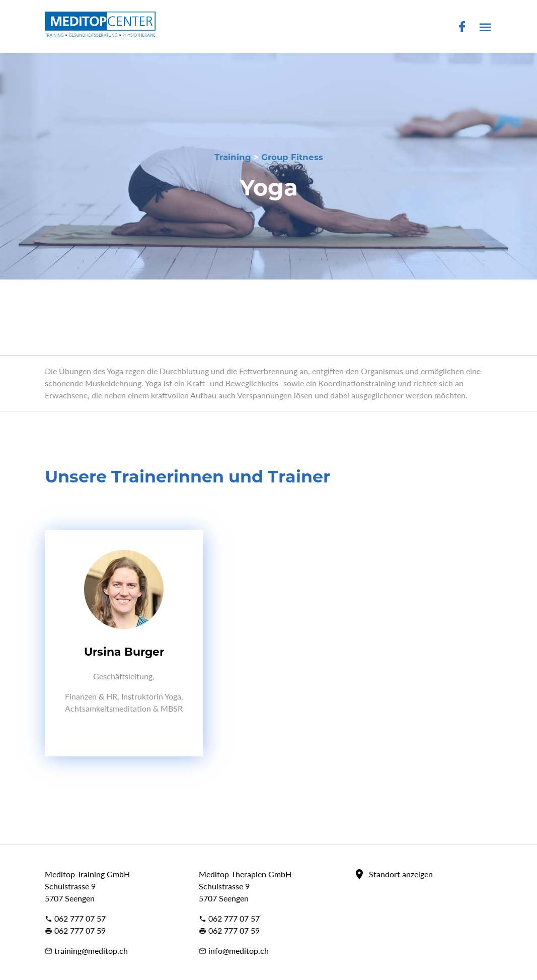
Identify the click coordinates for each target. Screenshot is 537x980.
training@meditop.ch (86, 951)
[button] (485, 29)
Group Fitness (292, 157)
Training (233, 157)
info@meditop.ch (234, 951)
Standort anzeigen (401, 874)
